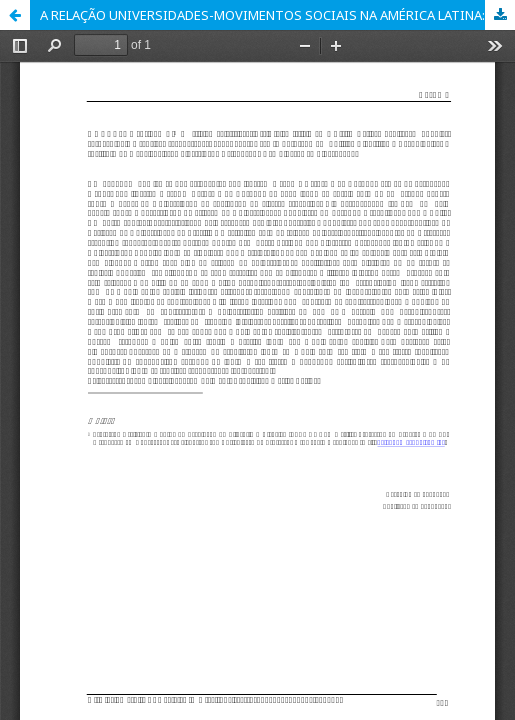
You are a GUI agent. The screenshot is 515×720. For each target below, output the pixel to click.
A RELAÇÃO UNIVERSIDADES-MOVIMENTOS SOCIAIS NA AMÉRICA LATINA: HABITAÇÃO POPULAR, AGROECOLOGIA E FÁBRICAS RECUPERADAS (277, 15)
